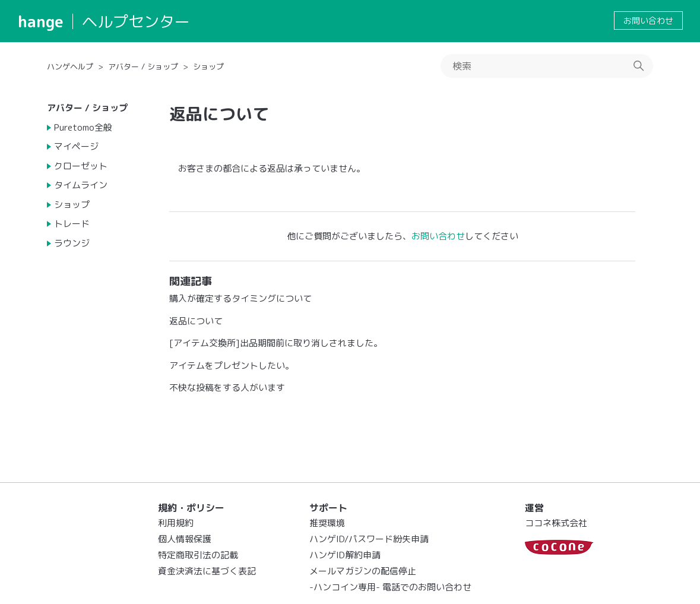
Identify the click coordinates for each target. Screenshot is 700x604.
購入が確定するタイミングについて (240, 298)
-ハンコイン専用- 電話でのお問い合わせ (390, 587)
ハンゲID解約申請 (345, 555)
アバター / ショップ (143, 67)
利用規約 (176, 523)
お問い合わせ (648, 20)
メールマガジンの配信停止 (363, 571)
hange (41, 21)
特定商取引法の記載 (198, 555)
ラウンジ (72, 243)
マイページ (76, 146)
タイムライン (81, 185)
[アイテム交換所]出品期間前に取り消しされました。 (276, 343)
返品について (196, 321)
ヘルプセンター (136, 21)
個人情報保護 (185, 539)
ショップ (208, 67)
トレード (72, 224)
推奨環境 (327, 523)
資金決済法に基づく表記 (207, 571)
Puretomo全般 (83, 127)
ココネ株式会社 (556, 523)
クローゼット (81, 166)
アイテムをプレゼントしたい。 (232, 366)
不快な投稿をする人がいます (227, 388)
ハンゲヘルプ (70, 67)
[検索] (547, 66)
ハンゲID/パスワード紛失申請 (369, 539)
